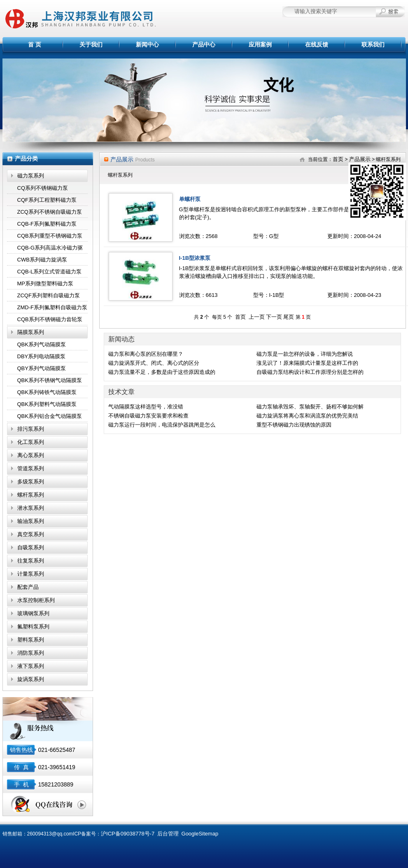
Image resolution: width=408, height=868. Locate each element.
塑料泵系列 (31, 640)
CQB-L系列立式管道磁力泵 (50, 272)
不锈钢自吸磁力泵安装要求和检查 (148, 416)
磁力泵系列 (31, 176)
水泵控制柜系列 (36, 600)
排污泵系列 (31, 429)
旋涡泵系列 (31, 679)
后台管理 (168, 834)
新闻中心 (147, 44)
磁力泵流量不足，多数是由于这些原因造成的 (162, 372)
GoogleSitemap (200, 834)
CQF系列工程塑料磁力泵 (47, 200)
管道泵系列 (31, 468)
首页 (338, 159)
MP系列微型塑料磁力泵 (45, 283)
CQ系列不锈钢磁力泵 (43, 188)
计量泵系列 (31, 574)
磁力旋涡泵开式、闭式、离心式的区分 (154, 363)
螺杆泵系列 (31, 495)
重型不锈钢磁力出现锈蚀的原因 (294, 425)
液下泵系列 (31, 666)
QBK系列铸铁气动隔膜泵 (47, 392)
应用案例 (260, 44)
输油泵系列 (31, 521)
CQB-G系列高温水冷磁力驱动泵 (50, 249)
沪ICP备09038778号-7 (128, 834)
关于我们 (91, 44)
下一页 (274, 317)
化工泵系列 (31, 442)
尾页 (289, 317)
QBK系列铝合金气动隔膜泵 (50, 416)
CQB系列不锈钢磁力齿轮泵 (50, 319)
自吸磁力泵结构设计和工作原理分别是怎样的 (310, 372)
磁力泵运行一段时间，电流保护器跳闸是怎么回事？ (162, 425)
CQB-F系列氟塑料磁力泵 (47, 224)
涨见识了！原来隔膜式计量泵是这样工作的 (307, 363)
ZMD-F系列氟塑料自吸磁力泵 (52, 307)
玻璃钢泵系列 (33, 613)
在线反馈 (317, 44)
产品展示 (360, 159)
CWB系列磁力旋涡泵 (42, 260)
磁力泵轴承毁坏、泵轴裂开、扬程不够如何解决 (310, 407)
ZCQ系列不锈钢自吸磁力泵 (50, 212)
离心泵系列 (31, 455)
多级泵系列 (31, 482)
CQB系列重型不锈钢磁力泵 (50, 236)
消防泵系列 (31, 653)
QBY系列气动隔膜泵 (42, 368)
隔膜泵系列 (31, 332)
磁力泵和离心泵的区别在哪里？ (146, 354)
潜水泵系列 (31, 508)
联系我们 (373, 44)
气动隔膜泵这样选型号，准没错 (146, 407)
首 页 (35, 44)
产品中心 (204, 44)
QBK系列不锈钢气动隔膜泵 (50, 380)
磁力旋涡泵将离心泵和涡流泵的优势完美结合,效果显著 (307, 416)
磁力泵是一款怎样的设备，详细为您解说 (305, 354)
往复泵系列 (31, 561)
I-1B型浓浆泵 (195, 258)
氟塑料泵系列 (33, 626)
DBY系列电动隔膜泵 (42, 356)
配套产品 (28, 587)
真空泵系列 (31, 534)
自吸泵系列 (31, 547)
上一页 (257, 317)
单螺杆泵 (190, 199)
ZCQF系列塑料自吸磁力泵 (49, 295)
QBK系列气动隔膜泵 (42, 344)
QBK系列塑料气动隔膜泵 (47, 404)
